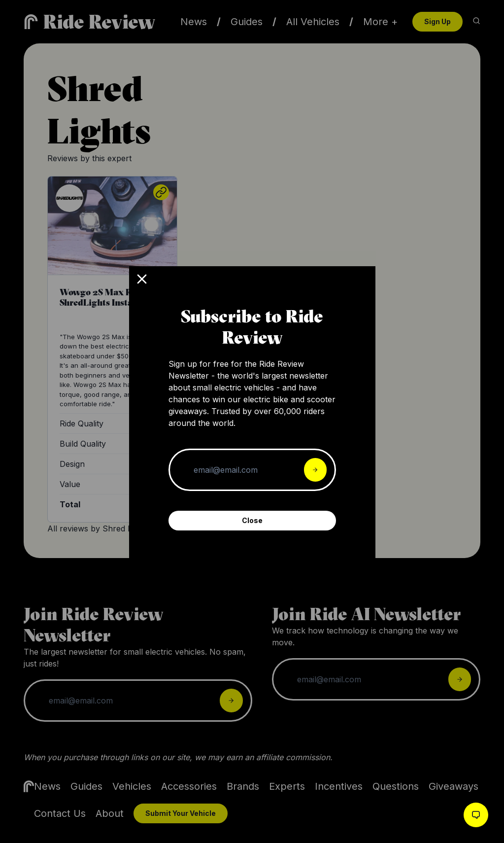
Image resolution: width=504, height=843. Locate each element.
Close (252, 520)
